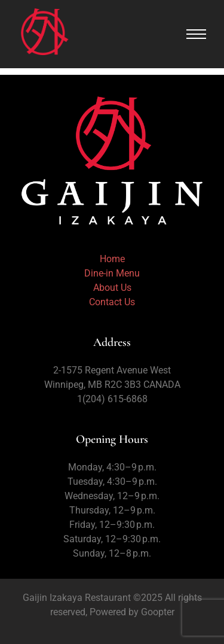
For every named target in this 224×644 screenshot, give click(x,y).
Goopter (157, 612)
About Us (112, 288)
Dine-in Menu (112, 273)
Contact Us (112, 302)
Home (112, 259)
